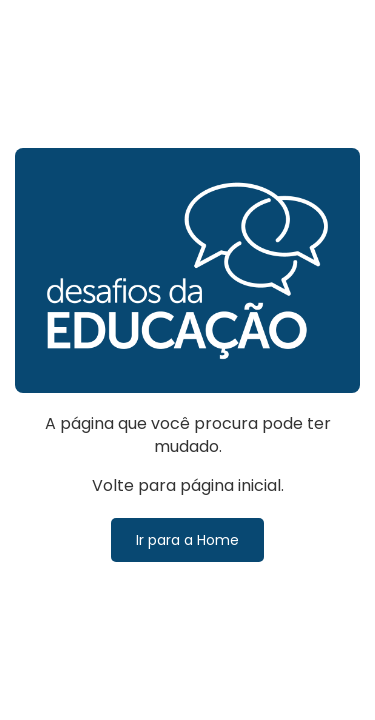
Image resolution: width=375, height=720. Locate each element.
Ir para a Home (187, 540)
